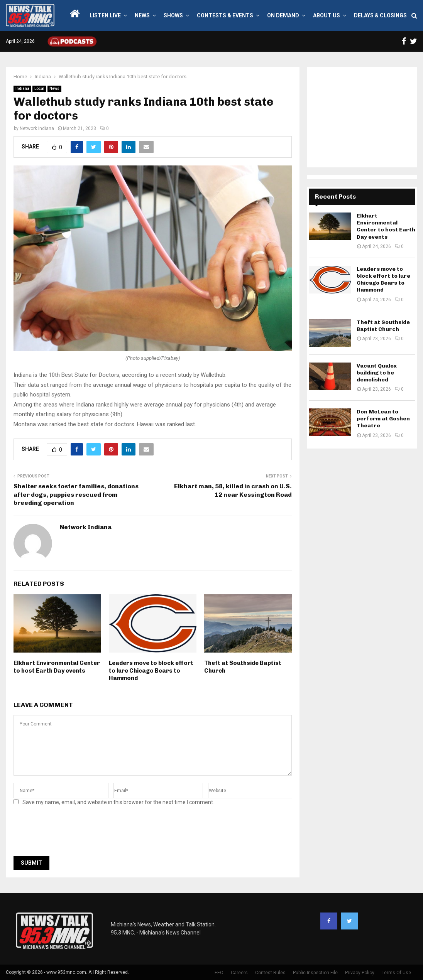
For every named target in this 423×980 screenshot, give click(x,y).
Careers (239, 973)
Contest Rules (270, 973)
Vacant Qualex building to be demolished (377, 373)
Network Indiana (37, 128)
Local (39, 89)
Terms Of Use (396, 973)
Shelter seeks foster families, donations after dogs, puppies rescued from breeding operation (76, 494)
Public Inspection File (315, 973)
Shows (173, 15)
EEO (219, 973)
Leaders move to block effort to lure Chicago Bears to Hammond (151, 670)
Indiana (22, 89)
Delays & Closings (380, 15)
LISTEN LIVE (105, 15)
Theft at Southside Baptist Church (383, 326)
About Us (327, 15)
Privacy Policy (360, 973)
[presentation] (72, 833)
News (142, 15)
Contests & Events (225, 15)
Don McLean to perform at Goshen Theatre (383, 419)
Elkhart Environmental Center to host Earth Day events (57, 667)
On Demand (283, 15)
